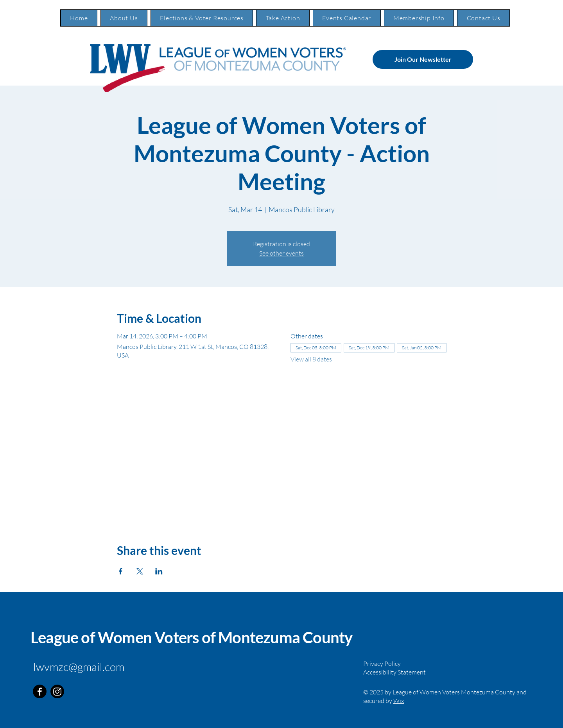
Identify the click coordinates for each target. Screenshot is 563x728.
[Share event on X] (140, 571)
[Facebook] (40, 691)
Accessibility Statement (394, 672)
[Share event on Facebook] (121, 571)
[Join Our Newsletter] (423, 59)
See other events (281, 253)
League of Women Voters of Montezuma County (191, 637)
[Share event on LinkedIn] (159, 571)
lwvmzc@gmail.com (79, 667)
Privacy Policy (382, 664)
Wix (399, 701)
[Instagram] (57, 691)
